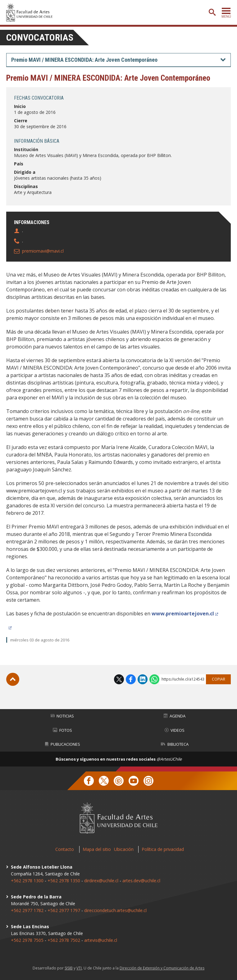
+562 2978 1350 (64, 881)
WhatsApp (154, 679)
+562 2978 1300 (27, 881)
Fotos (62, 730)
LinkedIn (143, 679)
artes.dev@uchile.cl (141, 881)
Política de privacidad (163, 849)
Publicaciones (62, 744)
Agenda (175, 716)
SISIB (69, 968)
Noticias (62, 716)
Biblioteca (175, 744)
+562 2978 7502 (64, 940)
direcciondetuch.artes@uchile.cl (115, 910)
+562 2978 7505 (27, 940)
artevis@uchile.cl (101, 940)
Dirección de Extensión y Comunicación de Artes (162, 968)
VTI (79, 968)
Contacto (65, 849)
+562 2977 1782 (27, 910)
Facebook (131, 679)
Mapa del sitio (97, 849)
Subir (13, 679)
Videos (175, 730)
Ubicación (124, 849)
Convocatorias (40, 37)
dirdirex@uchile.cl (101, 881)
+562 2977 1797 (64, 910)
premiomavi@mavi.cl (43, 251)
